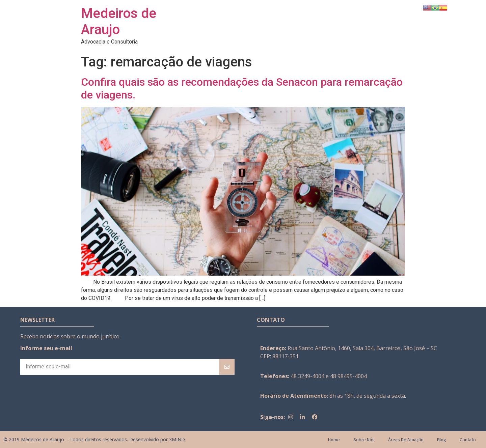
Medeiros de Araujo (119, 21)
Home (334, 440)
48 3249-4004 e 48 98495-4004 (329, 376)
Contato (468, 440)
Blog (442, 440)
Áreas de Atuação (406, 440)
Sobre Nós (364, 440)
